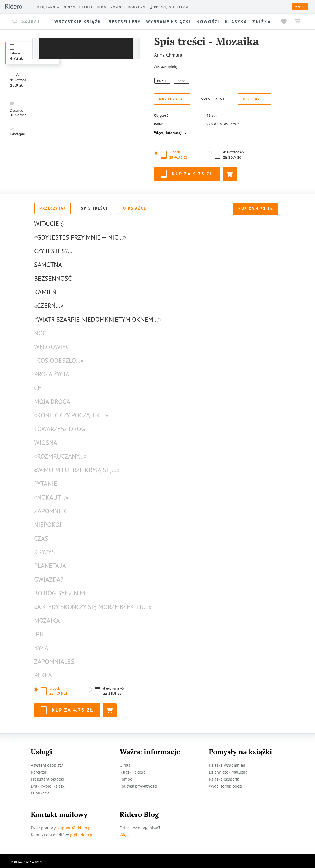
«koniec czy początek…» (71, 413)
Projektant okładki (47, 777)
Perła (43, 673)
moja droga (52, 399)
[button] (32, 21)
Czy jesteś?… (53, 249)
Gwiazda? (49, 577)
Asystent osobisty (47, 763)
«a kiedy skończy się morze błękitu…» (93, 604)
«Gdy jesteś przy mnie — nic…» (80, 235)
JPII (39, 632)
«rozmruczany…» (60, 454)
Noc (40, 331)
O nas (125, 763)
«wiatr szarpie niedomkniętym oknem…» (98, 317)
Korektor (39, 770)
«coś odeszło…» (59, 358)
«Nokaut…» (51, 495)
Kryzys (45, 550)
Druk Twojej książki (48, 783)
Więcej (126, 832)
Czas (41, 536)
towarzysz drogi (61, 426)
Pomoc (126, 777)
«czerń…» (49, 303)
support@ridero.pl (75, 825)
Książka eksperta (224, 777)
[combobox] (32, 21)
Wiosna (46, 440)
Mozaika (47, 618)
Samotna (48, 262)
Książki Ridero (133, 770)
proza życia (52, 372)
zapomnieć (51, 509)
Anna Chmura (168, 55)
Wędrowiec (52, 344)
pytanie (46, 481)
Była (41, 645)
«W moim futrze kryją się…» (77, 468)
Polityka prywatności (138, 783)
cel (39, 385)
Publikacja (40, 790)
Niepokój (48, 522)
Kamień (45, 290)
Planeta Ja (50, 563)
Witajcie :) (49, 221)
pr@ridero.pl (82, 832)
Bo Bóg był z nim (60, 591)
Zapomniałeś (54, 659)
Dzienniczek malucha (228, 770)
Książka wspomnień (227, 763)
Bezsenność (53, 276)
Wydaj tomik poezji (226, 783)
